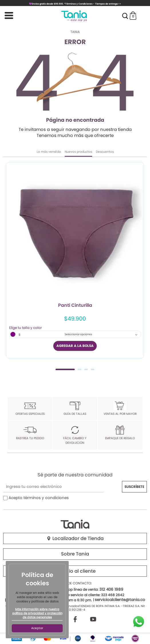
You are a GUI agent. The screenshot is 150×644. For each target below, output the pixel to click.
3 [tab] (86, 369)
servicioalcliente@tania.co (120, 600)
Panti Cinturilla (75, 306)
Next (140, 266)
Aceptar (37, 628)
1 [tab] (65, 369)
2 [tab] (79, 369)
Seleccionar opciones (78, 334)
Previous (10, 266)
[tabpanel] (75, 260)
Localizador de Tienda (75, 538)
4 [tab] (93, 369)
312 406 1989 (111, 589)
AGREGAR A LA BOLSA (75, 346)
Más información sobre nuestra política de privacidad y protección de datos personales (37, 613)
